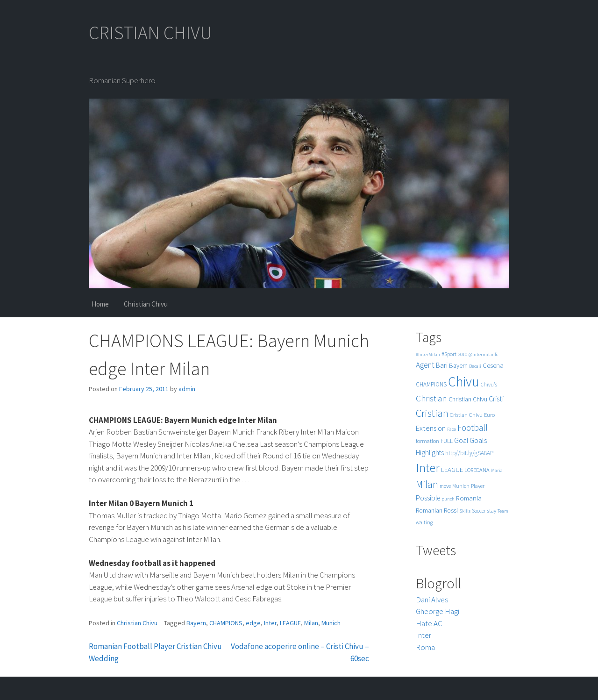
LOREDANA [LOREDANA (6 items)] (477, 470)
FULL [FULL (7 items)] (447, 441)
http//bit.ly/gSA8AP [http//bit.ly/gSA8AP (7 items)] (469, 453)
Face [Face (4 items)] (452, 429)
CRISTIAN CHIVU (150, 33)
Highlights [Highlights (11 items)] (430, 453)
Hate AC (429, 623)
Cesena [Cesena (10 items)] (493, 365)
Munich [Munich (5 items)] (461, 486)
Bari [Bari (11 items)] (442, 365)
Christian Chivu (146, 304)
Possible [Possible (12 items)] (428, 498)
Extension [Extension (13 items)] (431, 428)
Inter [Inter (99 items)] (428, 468)
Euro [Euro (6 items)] (489, 415)
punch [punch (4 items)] (448, 499)
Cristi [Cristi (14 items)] (496, 399)
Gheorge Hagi (438, 611)
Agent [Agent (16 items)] (425, 365)
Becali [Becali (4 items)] (475, 366)
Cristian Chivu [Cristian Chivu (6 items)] (466, 415)
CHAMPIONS (226, 623)
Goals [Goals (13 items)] (478, 440)
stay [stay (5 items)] (492, 511)
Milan (311, 623)
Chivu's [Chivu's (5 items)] (489, 385)
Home (100, 304)
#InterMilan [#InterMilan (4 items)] (428, 354)
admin (187, 389)
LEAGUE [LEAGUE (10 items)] (452, 469)
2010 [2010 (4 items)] (463, 354)
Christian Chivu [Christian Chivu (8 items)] (468, 399)
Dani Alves (432, 600)
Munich (331, 623)
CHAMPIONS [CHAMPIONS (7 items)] (431, 384)
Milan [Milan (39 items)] (427, 484)
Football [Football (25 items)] (473, 428)
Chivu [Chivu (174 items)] (464, 382)
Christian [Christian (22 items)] (431, 398)
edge (253, 623)
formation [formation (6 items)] (427, 441)
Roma (425, 647)
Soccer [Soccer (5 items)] (479, 511)
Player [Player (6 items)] (478, 486)
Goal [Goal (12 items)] (461, 440)
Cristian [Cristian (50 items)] (432, 413)
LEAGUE (290, 623)
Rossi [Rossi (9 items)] (451, 510)
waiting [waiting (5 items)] (424, 522)
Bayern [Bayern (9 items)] (458, 365)
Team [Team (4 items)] (503, 511)
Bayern (196, 623)
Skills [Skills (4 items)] (465, 511)
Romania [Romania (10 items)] (469, 498)
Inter (270, 623)
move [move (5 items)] (445, 486)
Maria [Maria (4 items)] (497, 470)
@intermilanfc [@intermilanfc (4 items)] (483, 354)
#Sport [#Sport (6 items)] (449, 354)
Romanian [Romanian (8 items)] (429, 511)
